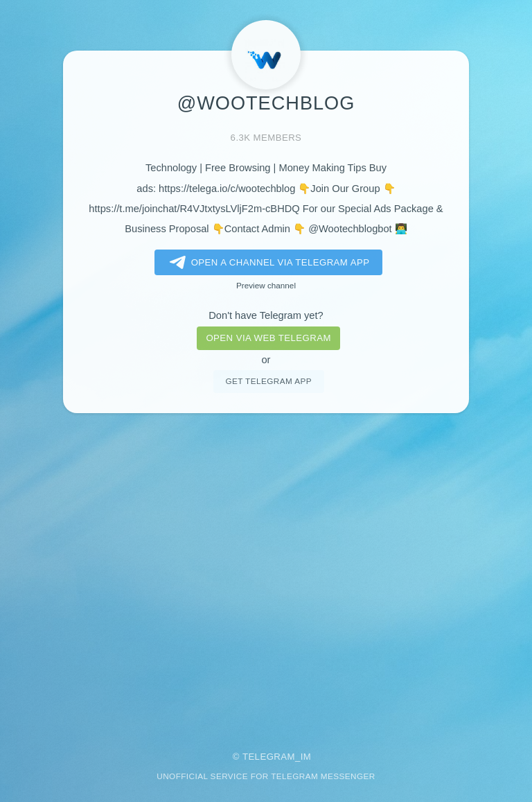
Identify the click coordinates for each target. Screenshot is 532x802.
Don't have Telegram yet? (266, 315)
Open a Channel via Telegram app (267, 263)
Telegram (269, 757)
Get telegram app (268, 381)
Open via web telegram (268, 338)
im (306, 757)
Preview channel (266, 285)
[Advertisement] (266, 573)
